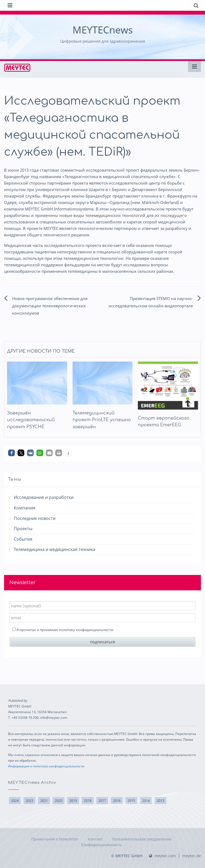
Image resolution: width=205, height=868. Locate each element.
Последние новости (35, 518)
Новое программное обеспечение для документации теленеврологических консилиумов (50, 306)
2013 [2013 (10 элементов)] (160, 801)
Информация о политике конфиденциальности (46, 766)
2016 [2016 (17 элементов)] (117, 801)
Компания (25, 508)
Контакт (95, 839)
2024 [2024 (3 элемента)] (15, 801)
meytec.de (192, 856)
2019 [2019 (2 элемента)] (73, 801)
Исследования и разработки (44, 497)
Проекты (23, 529)
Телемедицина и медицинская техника (54, 549)
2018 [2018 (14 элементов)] (88, 801)
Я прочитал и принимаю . (63, 630)
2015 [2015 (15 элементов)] (131, 801)
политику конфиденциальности (86, 630)
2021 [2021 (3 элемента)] (44, 801)
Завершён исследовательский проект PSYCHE (31, 420)
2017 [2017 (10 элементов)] (102, 801)
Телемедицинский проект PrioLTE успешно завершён (102, 420)
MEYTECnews (103, 30)
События (23, 539)
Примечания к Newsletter (55, 839)
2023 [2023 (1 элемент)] (29, 801)
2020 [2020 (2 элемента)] (59, 801)
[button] (11, 453)
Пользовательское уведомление (142, 839)
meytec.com (165, 856)
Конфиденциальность (101, 845)
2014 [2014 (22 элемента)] (146, 801)
